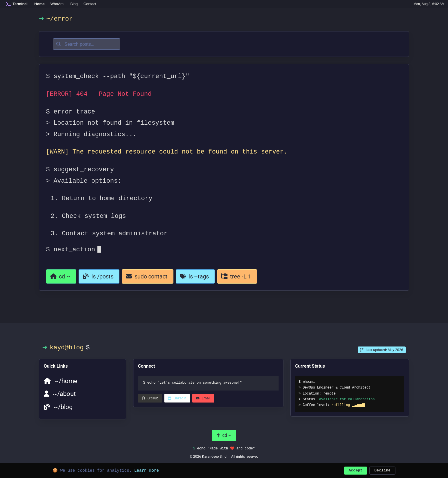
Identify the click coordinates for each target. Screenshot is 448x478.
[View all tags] (195, 276)
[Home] (17, 4)
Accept (356, 470)
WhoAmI (57, 4)
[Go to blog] (99, 276)
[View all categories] (237, 276)
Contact (90, 4)
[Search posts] (87, 44)
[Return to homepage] (61, 276)
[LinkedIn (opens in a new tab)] (150, 398)
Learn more (147, 470)
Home (39, 4)
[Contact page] (148, 276)
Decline (382, 470)
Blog (74, 4)
